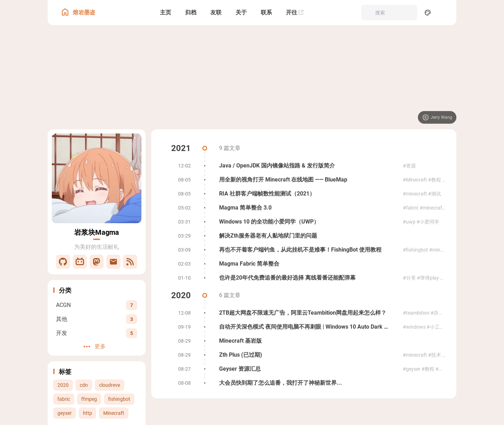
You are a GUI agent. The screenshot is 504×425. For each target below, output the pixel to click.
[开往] (295, 13)
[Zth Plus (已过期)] (304, 355)
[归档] (191, 13)
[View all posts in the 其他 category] (97, 319)
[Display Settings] (428, 13)
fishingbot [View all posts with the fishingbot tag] (119, 399)
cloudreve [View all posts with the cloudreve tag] (110, 385)
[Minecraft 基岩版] (304, 341)
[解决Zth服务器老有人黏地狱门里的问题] (304, 236)
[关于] (241, 13)
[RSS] (130, 262)
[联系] (266, 13)
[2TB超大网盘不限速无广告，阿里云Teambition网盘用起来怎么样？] (304, 313)
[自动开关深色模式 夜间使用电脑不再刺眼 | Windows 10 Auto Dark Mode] (304, 327)
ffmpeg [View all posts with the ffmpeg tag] (89, 399)
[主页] (166, 13)
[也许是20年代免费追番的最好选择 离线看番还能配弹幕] (304, 278)
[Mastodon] (97, 262)
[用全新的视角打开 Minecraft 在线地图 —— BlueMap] (304, 180)
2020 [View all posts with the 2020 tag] (63, 385)
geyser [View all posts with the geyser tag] (65, 413)
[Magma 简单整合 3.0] (304, 208)
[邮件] (113, 262)
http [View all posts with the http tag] (87, 413)
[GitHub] (63, 262)
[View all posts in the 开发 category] (97, 333)
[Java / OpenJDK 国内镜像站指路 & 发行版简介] (304, 166)
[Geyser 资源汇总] (304, 369)
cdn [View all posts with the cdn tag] (84, 385)
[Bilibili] (80, 262)
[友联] (216, 13)
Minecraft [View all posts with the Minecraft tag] (114, 413)
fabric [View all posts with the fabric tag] (64, 399)
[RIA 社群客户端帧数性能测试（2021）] (304, 194)
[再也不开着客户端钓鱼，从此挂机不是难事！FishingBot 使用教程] (304, 250)
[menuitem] (443, 13)
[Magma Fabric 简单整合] (304, 264)
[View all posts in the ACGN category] (97, 305)
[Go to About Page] (97, 178)
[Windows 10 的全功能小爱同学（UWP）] (304, 222)
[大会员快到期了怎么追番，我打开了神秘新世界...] (304, 383)
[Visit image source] (437, 117)
